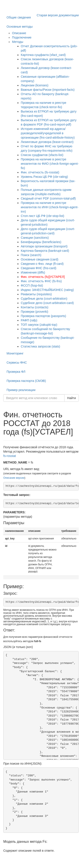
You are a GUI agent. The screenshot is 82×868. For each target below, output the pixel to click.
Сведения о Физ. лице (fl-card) (42, 264)
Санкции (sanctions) (35, 238)
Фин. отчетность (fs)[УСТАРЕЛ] (43, 277)
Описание (19, 33)
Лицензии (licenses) (35, 85)
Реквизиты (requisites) (36, 294)
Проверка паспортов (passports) (43, 316)
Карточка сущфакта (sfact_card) (43, 55)
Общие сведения (19, 17)
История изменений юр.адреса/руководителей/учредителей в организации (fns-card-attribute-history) (48, 133)
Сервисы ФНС (17, 363)
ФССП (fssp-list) (32, 285)
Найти (72, 398)
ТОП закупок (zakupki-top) (39, 325)
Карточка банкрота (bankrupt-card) (45, 251)
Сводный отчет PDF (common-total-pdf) (48, 198)
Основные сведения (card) (40, 259)
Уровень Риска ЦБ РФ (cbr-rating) (44, 177)
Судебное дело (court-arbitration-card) (47, 303)
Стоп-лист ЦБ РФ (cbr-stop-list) (43, 216)
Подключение (22, 37)
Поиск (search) (31, 255)
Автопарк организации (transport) (44, 246)
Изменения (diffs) (33, 272)
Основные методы (20, 27)
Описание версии (14, 478)
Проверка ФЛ (16, 372)
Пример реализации (21, 390)
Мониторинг (15, 353)
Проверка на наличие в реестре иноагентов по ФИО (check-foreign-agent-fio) (50, 164)
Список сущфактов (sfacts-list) (42, 155)
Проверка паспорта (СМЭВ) (26, 381)
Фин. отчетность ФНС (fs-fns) (41, 281)
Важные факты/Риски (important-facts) (48, 90)
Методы (18, 42)
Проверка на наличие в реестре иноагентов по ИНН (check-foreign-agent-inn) (50, 207)
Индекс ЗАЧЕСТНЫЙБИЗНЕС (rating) (47, 290)
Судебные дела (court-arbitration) (44, 299)
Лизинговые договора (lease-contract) (47, 142)
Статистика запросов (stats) (40, 346)
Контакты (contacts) (35, 307)
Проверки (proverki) (34, 312)
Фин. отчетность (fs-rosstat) (40, 172)
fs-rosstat (10, 456)
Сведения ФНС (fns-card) (39, 268)
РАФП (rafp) (29, 320)
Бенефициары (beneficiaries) (41, 242)
